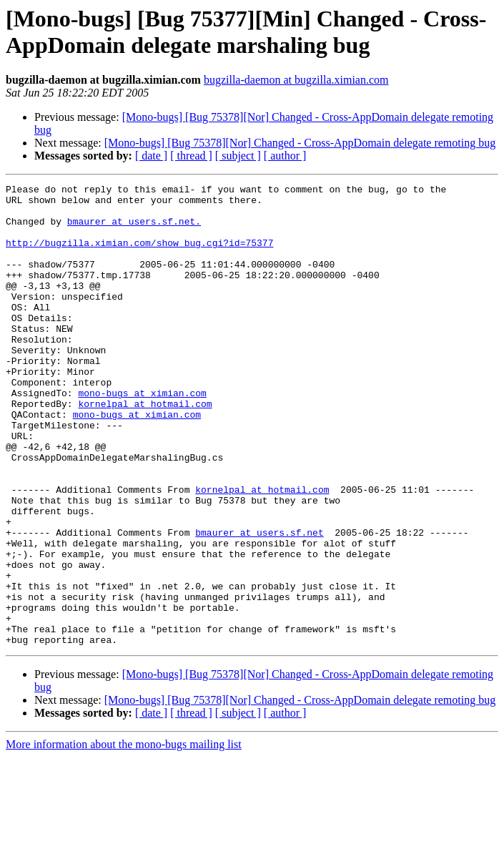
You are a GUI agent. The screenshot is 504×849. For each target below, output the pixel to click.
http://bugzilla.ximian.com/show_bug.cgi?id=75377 (139, 255)
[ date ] (151, 156)
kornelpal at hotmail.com (145, 448)
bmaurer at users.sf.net (259, 603)
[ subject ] (238, 156)
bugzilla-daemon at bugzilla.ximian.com (296, 80)
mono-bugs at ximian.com (142, 436)
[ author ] (285, 156)
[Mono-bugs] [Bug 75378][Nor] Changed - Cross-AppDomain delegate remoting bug (300, 143)
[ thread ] (191, 156)
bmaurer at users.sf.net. (134, 230)
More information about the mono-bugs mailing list (124, 836)
